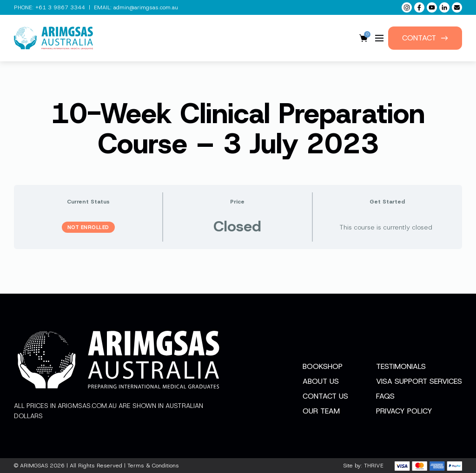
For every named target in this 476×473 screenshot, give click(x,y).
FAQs (385, 396)
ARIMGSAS (34, 466)
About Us (321, 381)
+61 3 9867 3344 (60, 7)
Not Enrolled (88, 227)
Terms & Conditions (153, 466)
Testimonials (401, 366)
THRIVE (374, 466)
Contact (425, 38)
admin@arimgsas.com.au (146, 7)
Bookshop (323, 366)
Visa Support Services (419, 381)
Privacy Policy (404, 411)
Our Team (321, 411)
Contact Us (325, 396)
